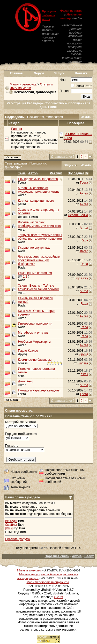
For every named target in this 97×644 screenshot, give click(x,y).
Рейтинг (56, 173)
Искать (86, 117)
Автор (33, 173)
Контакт (81, 73)
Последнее (76, 173)
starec (84, 251)
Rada (22, 242)
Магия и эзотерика (23, 84)
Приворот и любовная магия (50, 15)
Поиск (53, 107)
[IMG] (9, 528)
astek (22, 376)
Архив (77, 556)
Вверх (89, 556)
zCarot (59, 597)
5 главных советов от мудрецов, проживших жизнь (39, 190)
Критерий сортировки (20, 422)
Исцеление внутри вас (34, 248)
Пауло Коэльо (28, 351)
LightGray (81, 278)
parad (22, 204)
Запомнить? (81, 86)
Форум (39, 73)
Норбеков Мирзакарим (34, 342)
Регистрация (16, 103)
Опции (68, 165)
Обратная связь (57, 556)
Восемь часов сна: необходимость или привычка (39, 224)
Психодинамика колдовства (38, 179)
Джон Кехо (25, 381)
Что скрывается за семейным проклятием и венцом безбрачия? (39, 260)
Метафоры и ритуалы (33, 333)
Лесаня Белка (28, 217)
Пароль (65, 91)
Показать (12, 446)
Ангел (68, 138)
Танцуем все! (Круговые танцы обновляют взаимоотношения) (40, 237)
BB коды (11, 521)
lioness (23, 363)
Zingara (83, 363)
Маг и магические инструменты (48, 582)
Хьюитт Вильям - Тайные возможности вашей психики (38, 287)
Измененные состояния (35, 273)
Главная (16, 73)
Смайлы (11, 525)
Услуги (59, 73)
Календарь (35, 103)
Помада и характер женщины (39, 390)
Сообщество (56, 103)
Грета (22, 183)
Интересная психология (35, 324)
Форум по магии (71, 11)
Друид (22, 354)
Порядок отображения (21, 434)
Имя (62, 80)
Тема (22, 173)
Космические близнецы (35, 360)
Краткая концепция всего (36, 201)
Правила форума (17, 539)
